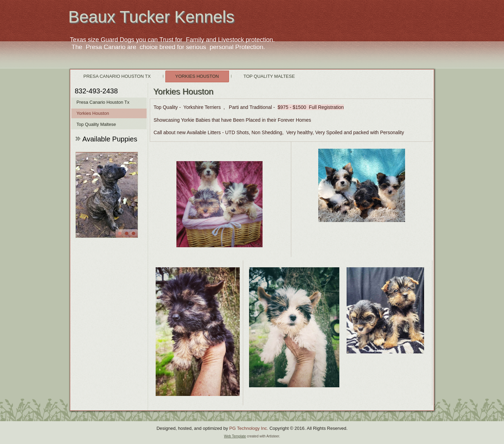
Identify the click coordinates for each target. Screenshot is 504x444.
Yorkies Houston (197, 76)
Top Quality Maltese (269, 76)
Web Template (235, 436)
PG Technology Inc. (249, 428)
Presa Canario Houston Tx (117, 76)
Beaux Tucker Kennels (151, 17)
